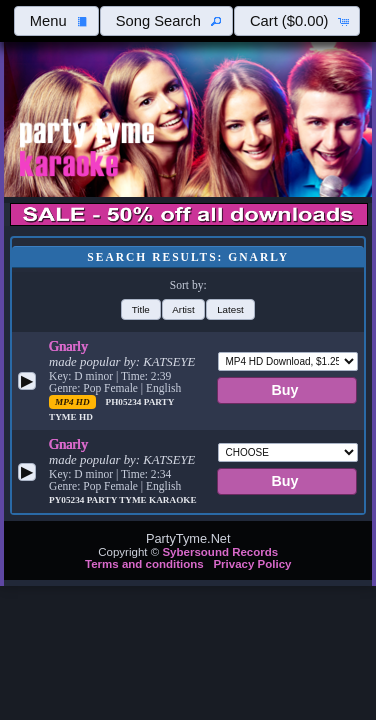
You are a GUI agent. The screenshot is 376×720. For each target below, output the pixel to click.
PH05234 (125, 402)
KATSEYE (169, 362)
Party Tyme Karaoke (142, 500)
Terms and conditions (144, 564)
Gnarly (68, 346)
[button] (56, 21)
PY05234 (68, 500)
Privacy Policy (252, 564)
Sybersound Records (220, 552)
